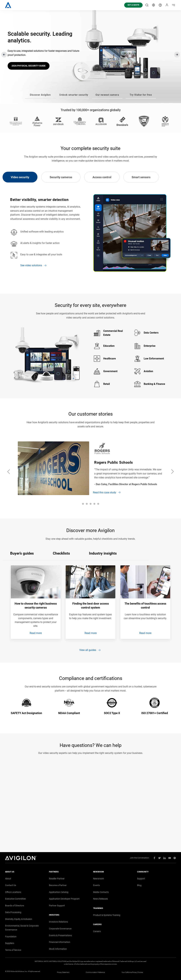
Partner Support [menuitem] (57, 906)
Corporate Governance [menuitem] (60, 929)
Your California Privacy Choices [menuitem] (132, 972)
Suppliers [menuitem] (10, 943)
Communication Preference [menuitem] (95, 972)
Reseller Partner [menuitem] (57, 879)
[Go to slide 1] (40, 99)
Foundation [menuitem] (11, 937)
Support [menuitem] (141, 879)
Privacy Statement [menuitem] (63, 972)
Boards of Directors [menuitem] (15, 906)
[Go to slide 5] (98, 504)
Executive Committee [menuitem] (15, 899)
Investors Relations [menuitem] (58, 922)
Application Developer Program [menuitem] (64, 899)
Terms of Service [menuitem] (13, 950)
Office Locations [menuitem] (13, 892)
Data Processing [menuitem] (13, 912)
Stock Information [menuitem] (58, 949)
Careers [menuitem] (97, 931)
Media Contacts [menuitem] (101, 892)
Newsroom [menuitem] (99, 879)
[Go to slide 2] (74, 99)
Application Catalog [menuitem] (59, 892)
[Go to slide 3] (107, 99)
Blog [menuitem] (139, 885)
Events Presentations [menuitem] (60, 935)
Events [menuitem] (96, 885)
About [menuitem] (8, 879)
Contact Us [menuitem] (11, 885)
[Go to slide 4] (141, 99)
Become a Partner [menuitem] (58, 885)
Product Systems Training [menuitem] (107, 915)
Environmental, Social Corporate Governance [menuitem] (22, 928)
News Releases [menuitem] (100, 899)
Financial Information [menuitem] (60, 942)
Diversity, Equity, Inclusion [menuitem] (19, 919)
